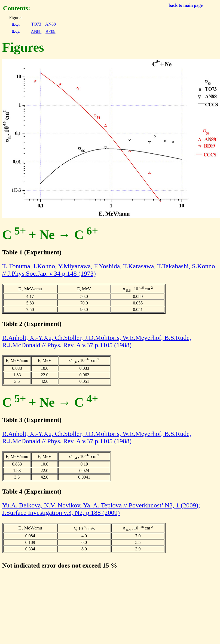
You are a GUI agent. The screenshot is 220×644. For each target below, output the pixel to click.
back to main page (186, 5)
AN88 (51, 24)
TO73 (36, 24)
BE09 (50, 31)
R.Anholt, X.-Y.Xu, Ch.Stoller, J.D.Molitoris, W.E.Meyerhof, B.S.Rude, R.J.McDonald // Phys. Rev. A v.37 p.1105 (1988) (97, 341)
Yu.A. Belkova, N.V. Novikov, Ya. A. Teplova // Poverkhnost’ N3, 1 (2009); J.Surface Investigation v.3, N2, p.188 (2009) (101, 509)
